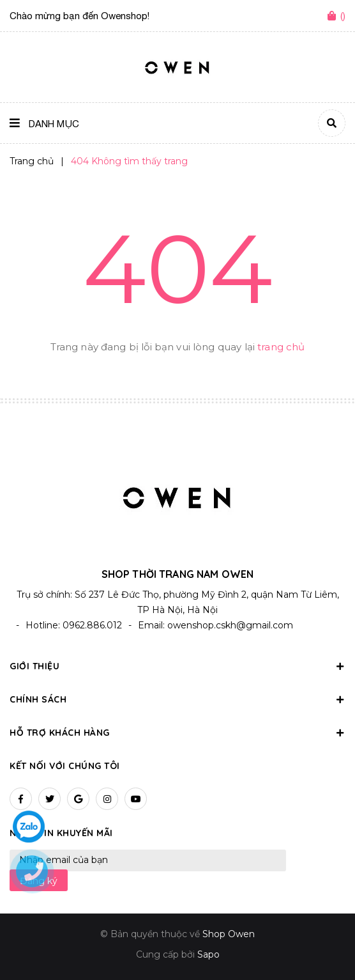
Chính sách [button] (177, 699)
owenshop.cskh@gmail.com (230, 625)
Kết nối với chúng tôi (65, 766)
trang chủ (281, 347)
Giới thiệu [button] (177, 666)
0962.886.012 (92, 625)
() (343, 16)
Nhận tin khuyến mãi (61, 833)
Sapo (208, 954)
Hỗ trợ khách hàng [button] (177, 733)
